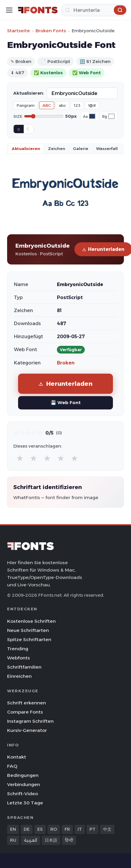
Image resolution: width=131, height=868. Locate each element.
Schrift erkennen (27, 703)
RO (54, 829)
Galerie (81, 149)
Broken (66, 363)
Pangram (26, 105)
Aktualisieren (26, 149)
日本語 (51, 840)
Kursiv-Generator (27, 730)
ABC (47, 105)
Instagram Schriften (30, 721)
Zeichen (57, 149)
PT (92, 829)
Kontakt (17, 757)
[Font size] (44, 116)
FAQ (12, 766)
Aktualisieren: (29, 93)
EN (13, 829)
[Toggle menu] (9, 10)
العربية (31, 840)
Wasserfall (107, 149)
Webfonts (19, 658)
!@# (92, 105)
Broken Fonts (51, 31)
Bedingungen (23, 775)
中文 (107, 829)
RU (13, 840)
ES (40, 829)
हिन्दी (69, 840)
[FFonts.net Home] (38, 10)
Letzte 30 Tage (25, 803)
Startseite (19, 31)
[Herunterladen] (94, 10)
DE (27, 829)
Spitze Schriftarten (29, 639)
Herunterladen (65, 384)
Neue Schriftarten (28, 630)
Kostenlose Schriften (31, 621)
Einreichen (19, 676)
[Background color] (111, 116)
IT (80, 829)
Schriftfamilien (24, 667)
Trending (18, 649)
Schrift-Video (23, 794)
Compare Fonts (25, 712)
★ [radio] (20, 458)
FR (67, 829)
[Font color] (92, 116)
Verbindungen (24, 784)
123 (77, 105)
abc (62, 105)
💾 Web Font (66, 402)
